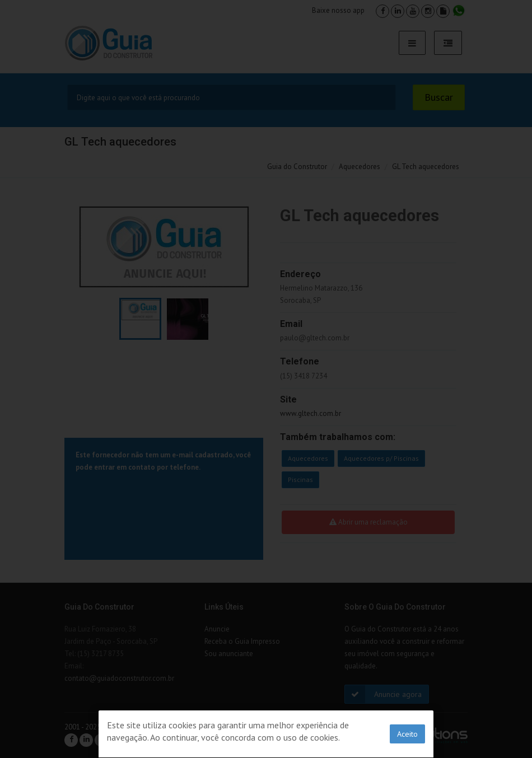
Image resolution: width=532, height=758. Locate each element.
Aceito (407, 734)
